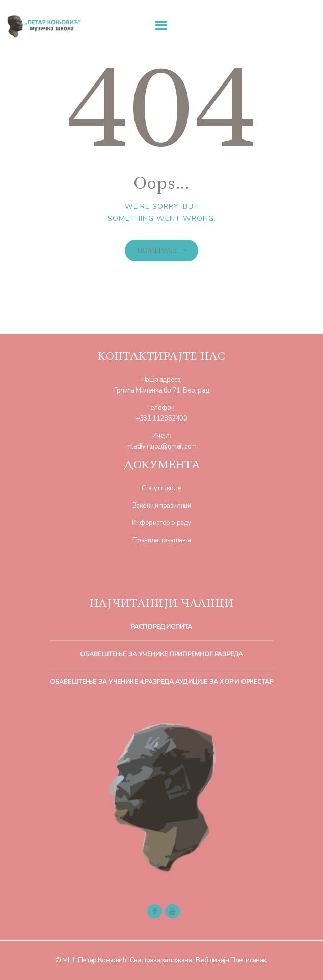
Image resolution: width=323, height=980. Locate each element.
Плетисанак (248, 960)
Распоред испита (162, 627)
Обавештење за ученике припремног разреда (162, 654)
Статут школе (162, 488)
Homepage (157, 250)
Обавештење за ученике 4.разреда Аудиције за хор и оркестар (162, 682)
